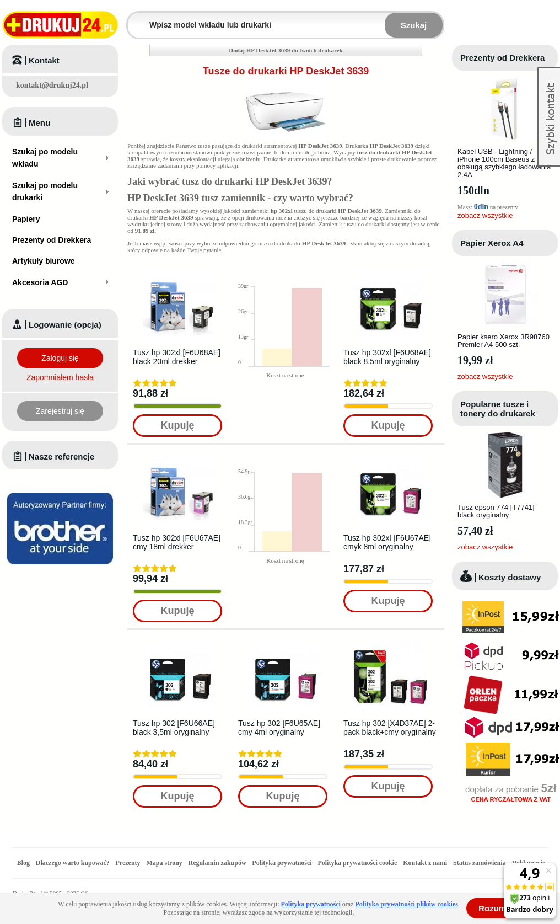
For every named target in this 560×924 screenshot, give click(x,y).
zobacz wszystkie (485, 215)
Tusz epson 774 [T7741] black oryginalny (496, 511)
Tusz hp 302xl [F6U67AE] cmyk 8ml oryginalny (387, 542)
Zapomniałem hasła (60, 377)
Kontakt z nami (425, 863)
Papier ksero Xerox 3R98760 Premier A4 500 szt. (504, 341)
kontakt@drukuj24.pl (52, 85)
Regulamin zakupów (217, 863)
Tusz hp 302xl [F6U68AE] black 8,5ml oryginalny (387, 357)
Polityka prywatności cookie (357, 863)
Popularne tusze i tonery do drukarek (498, 409)
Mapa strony (164, 863)
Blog (23, 863)
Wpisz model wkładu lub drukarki (134, 18)
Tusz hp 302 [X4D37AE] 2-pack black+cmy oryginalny (390, 728)
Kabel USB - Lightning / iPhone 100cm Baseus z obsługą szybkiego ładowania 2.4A (504, 163)
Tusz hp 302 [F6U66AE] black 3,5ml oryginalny (174, 728)
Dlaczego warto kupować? (73, 863)
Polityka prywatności (282, 863)
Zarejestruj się (60, 411)
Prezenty (128, 863)
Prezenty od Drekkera (502, 58)
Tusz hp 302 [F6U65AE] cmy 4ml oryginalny (279, 728)
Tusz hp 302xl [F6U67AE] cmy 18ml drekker (177, 542)
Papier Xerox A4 (492, 243)
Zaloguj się (60, 358)
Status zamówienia (480, 863)
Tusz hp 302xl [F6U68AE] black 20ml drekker (177, 357)
